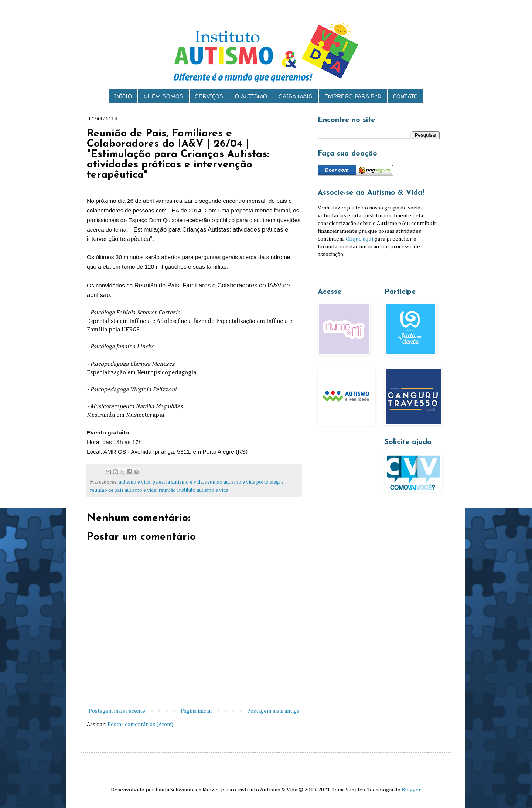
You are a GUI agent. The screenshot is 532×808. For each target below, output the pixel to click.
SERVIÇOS (209, 96)
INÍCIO (123, 96)
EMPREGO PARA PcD (353, 96)
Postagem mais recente (117, 711)
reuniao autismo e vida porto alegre (244, 482)
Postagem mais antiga (273, 711)
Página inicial (196, 711)
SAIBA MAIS (296, 96)
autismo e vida (134, 482)
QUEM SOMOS (163, 96)
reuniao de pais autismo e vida (123, 490)
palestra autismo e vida (178, 482)
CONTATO (405, 96)
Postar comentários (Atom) (140, 724)
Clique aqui (359, 239)
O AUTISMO (251, 96)
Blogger (411, 790)
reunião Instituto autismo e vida (193, 490)
